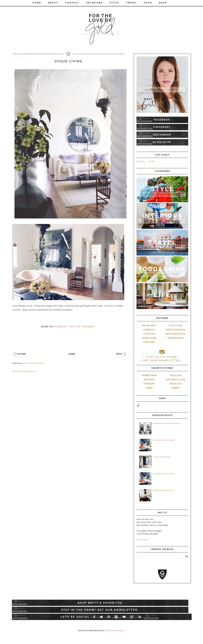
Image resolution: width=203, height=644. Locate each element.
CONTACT (72, 3)
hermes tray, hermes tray (163, 490)
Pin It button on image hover (24, 371)
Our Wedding (176, 338)
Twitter (75, 327)
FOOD (148, 3)
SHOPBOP (149, 380)
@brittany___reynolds (146, 161)
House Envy (149, 326)
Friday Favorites (176, 330)
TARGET (176, 388)
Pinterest (89, 327)
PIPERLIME (149, 384)
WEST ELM (176, 375)
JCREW (149, 388)
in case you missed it (162, 457)
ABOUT (53, 3)
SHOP (163, 3)
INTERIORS (94, 3)
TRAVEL (131, 3)
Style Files (176, 326)
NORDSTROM (149, 375)
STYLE (114, 3)
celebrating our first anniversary (166, 423)
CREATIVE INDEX (114, 631)
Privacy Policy (143, 540)
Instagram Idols (176, 334)
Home (37, 3)
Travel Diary (149, 338)
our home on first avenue (164, 440)
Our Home (149, 342)
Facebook (60, 327)
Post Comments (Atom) (33, 363)
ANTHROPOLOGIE (176, 380)
